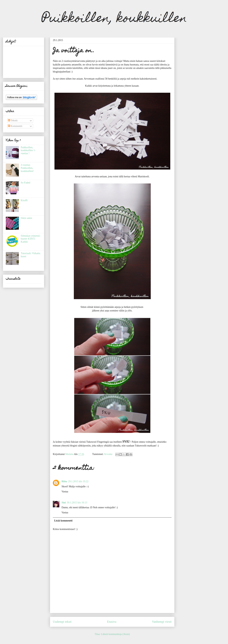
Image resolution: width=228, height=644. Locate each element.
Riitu (64, 481)
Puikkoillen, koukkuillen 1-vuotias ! (28, 150)
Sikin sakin (27, 218)
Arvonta (108, 454)
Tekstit (13, 120)
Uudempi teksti (62, 622)
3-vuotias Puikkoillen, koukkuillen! (27, 168)
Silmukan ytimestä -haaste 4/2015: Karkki (31, 239)
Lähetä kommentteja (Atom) (115, 634)
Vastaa (65, 492)
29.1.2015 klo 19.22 (78, 481)
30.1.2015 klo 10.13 (77, 503)
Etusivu (112, 622)
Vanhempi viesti (162, 622)
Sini (64, 503)
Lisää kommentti (63, 521)
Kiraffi (24, 200)
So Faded (26, 183)
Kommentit (15, 126)
